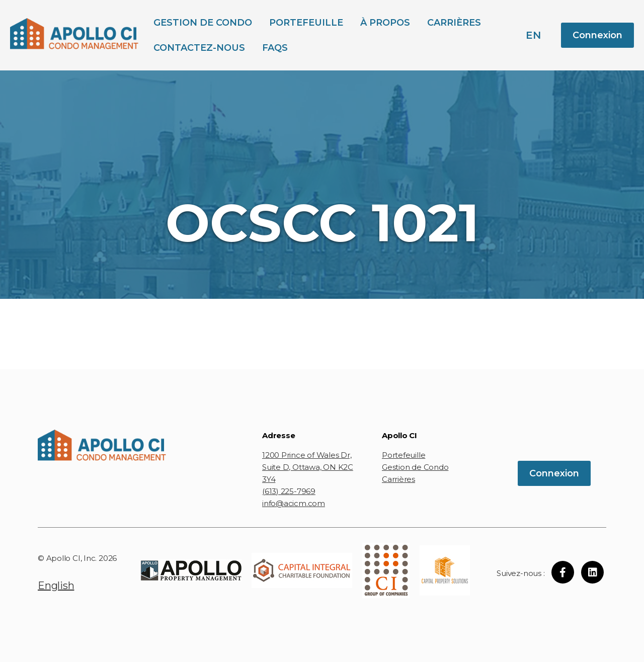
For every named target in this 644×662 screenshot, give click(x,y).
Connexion (597, 35)
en (533, 35)
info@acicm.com (294, 503)
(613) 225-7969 (289, 491)
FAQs (275, 48)
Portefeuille (306, 23)
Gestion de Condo (203, 23)
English (56, 586)
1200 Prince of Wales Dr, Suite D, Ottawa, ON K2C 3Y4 (308, 467)
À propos (385, 23)
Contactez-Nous (199, 48)
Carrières (454, 23)
